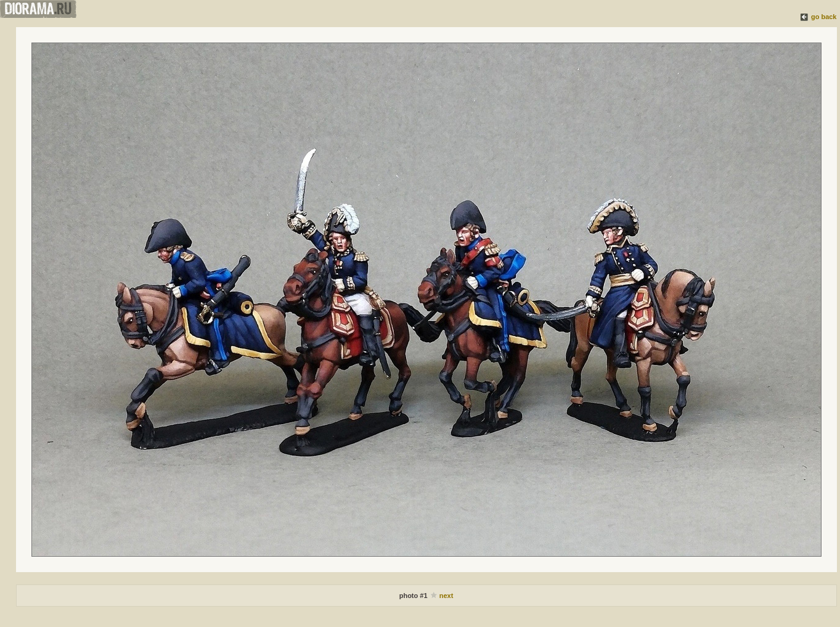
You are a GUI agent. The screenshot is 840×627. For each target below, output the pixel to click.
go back (824, 17)
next (447, 596)
